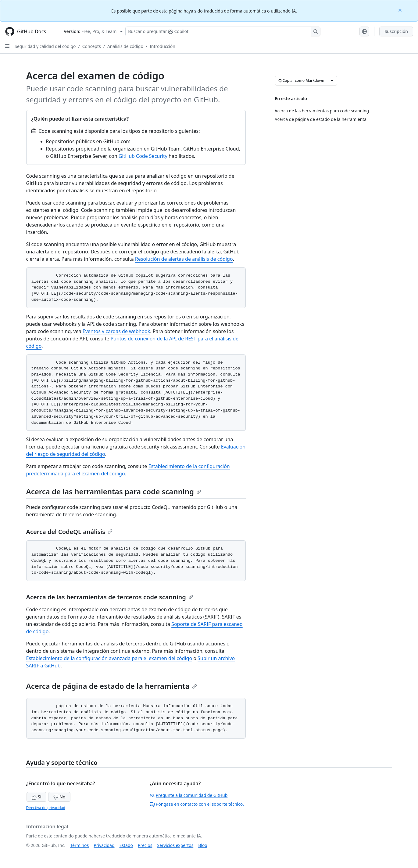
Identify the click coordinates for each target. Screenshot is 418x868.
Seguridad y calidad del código (45, 46)
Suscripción (396, 31)
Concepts (92, 46)
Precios (145, 845)
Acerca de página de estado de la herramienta (112, 686)
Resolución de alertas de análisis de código (184, 259)
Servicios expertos (175, 845)
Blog (203, 845)
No (59, 797)
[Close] (401, 10)
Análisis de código (125, 46)
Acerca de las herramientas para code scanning (114, 491)
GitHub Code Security (143, 156)
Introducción (163, 46)
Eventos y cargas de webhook (116, 331)
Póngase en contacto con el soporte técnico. (197, 804)
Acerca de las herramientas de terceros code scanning (110, 597)
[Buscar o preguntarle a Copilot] (223, 31)
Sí (36, 797)
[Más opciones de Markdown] (332, 81)
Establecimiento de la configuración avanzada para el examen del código (109, 658)
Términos (79, 845)
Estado (126, 845)
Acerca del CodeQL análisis (70, 532)
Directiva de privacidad (46, 808)
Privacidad (104, 845)
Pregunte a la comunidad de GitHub (189, 795)
